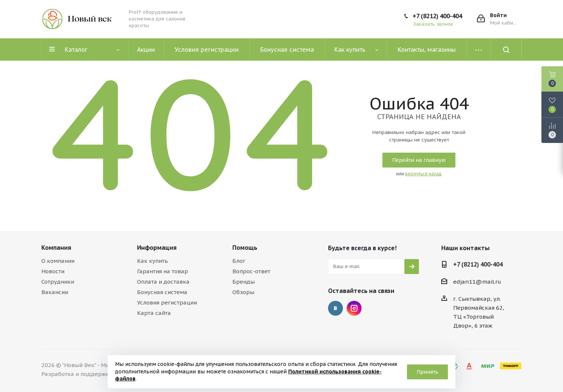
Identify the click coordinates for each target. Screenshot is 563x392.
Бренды (244, 282)
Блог (239, 261)
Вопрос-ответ (251, 271)
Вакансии (55, 292)
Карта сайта (154, 313)
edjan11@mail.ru (477, 282)
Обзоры (243, 292)
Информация (157, 248)
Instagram (354, 308)
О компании (58, 261)
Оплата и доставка (163, 282)
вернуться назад (423, 174)
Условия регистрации (167, 302)
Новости (53, 271)
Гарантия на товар (163, 271)
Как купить (152, 261)
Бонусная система (162, 292)
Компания (56, 248)
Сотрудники (58, 282)
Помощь (245, 248)
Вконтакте (335, 308)
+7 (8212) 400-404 (437, 16)
